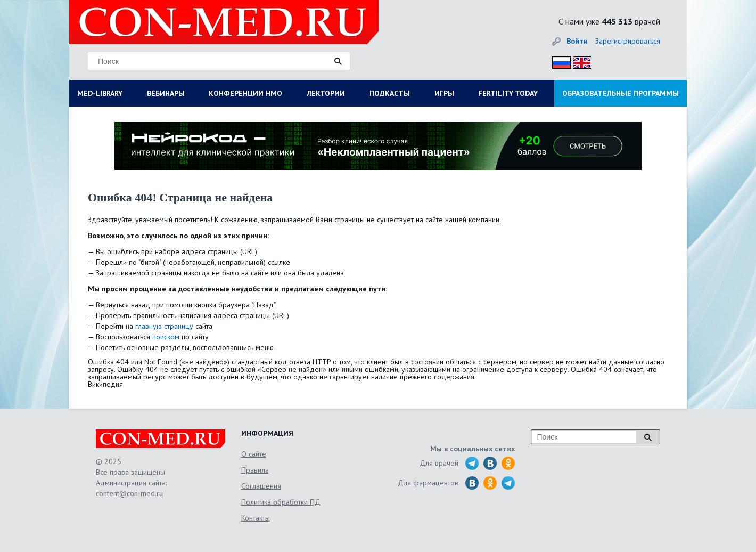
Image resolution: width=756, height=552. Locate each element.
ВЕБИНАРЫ (166, 93)
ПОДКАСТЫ (390, 93)
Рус (558, 61)
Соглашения (261, 486)
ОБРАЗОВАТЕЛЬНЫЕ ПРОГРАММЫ (621, 93)
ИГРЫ (444, 93)
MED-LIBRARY (100, 93)
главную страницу (164, 326)
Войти (577, 41)
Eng (579, 61)
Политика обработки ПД (281, 502)
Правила (255, 470)
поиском (166, 337)
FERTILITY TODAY (508, 93)
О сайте (254, 454)
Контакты (256, 518)
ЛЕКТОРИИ (326, 93)
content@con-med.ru (129, 493)
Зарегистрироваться (628, 41)
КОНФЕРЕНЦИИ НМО (245, 93)
